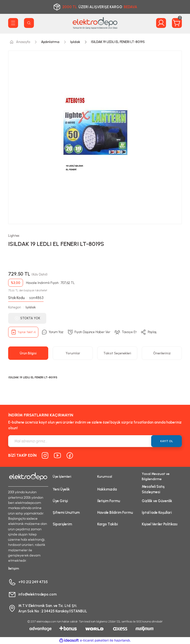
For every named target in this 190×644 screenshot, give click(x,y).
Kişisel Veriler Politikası (160, 524)
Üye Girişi (60, 501)
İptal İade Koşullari (157, 513)
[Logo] (95, 23)
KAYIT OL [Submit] (167, 441)
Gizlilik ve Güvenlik (157, 501)
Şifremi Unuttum (66, 513)
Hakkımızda (107, 489)
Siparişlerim (62, 524)
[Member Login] (161, 23)
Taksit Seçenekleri (117, 353)
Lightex (14, 236)
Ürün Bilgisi (28, 353)
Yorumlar (73, 353)
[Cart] (177, 23)
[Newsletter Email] (95, 441)
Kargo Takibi (107, 524)
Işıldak (31, 307)
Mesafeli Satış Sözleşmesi (153, 489)
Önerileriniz (162, 353)
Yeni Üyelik (61, 489)
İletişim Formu (109, 501)
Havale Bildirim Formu (115, 513)
